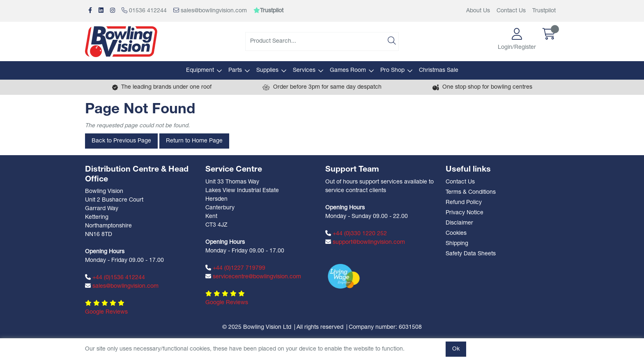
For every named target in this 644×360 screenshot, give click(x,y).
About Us (478, 11)
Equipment (200, 70)
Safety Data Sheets (471, 254)
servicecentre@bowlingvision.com (253, 277)
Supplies (267, 70)
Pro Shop (392, 70)
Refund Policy (464, 203)
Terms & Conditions (471, 192)
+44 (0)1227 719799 (235, 268)
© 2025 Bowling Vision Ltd (257, 327)
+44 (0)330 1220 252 (356, 234)
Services (304, 70)
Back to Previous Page (121, 141)
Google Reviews (106, 312)
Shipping (457, 244)
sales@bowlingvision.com (210, 11)
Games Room (348, 70)
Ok (456, 349)
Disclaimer (459, 223)
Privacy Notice (465, 213)
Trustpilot (544, 11)
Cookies (456, 233)
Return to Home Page (194, 141)
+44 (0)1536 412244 (115, 277)
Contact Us (511, 11)
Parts (235, 70)
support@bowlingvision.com (365, 242)
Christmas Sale (439, 70)
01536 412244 (144, 11)
